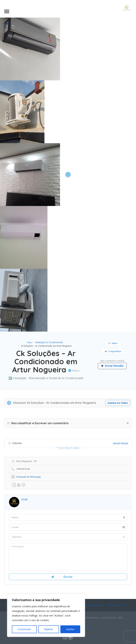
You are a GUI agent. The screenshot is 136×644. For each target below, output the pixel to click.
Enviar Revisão (112, 366)
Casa (29, 342)
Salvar (113, 343)
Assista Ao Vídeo (119, 403)
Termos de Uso (117, 605)
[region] (46, 615)
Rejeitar (49, 629)
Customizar (24, 629)
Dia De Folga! (121, 443)
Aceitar (70, 629)
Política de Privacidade (89, 605)
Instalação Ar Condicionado (49, 342)
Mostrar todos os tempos (69, 448)
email (24, 499)
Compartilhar (113, 351)
